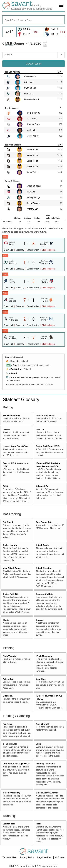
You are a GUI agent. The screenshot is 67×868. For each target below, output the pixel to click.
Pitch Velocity (9, 656)
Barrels (6, 429)
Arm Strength (43, 724)
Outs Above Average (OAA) (16, 764)
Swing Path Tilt (11, 594)
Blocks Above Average (47, 793)
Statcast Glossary (21, 399)
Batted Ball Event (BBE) (48, 446)
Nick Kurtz (29, 94)
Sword (14, 373)
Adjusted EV (42, 486)
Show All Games (33, 64)
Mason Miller (32, 149)
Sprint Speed (9, 824)
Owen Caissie (30, 88)
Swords (40, 620)
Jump (39, 744)
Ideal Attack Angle (12, 568)
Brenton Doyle (33, 124)
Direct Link (9, 250)
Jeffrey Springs (33, 197)
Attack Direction (44, 568)
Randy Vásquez (33, 203)
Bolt (39, 824)
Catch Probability (12, 793)
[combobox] (33, 20)
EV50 (5, 486)
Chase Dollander (34, 186)
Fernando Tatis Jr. (32, 99)
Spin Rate (41, 679)
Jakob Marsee (33, 136)
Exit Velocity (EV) (11, 415)
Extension (8, 696)
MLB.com (60, 857)
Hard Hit (14, 361)
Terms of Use (10, 857)
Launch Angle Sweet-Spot (16, 446)
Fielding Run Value (45, 764)
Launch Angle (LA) (45, 415)
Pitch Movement (44, 656)
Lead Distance (10, 744)
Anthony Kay (32, 209)
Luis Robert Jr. (34, 113)
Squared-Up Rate (44, 594)
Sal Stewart (32, 119)
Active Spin (8, 679)
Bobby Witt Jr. (30, 77)
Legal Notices (45, 857)
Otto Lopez (29, 82)
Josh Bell (31, 130)
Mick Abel (31, 192)
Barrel (16, 365)
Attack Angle (42, 545)
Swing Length (10, 545)
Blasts (6, 620)
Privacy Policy (27, 857)
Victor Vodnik (33, 172)
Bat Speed (8, 522)
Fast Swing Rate (44, 522)
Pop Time (7, 724)
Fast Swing (16, 369)
